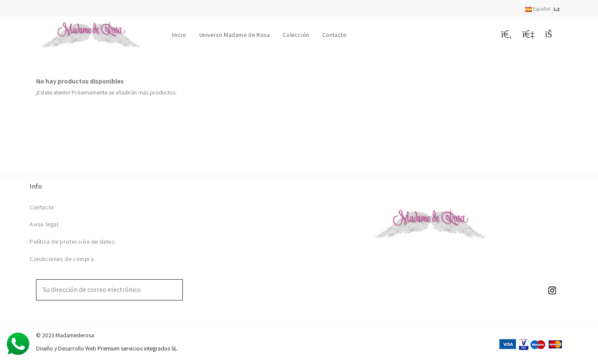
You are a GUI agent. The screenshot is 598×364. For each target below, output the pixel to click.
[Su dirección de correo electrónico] (103, 290)
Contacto (42, 207)
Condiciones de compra (62, 259)
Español (544, 9)
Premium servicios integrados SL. (138, 348)
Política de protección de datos (72, 242)
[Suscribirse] (176, 290)
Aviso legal (44, 224)
